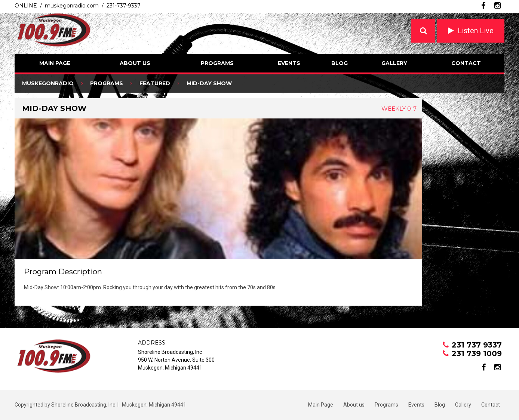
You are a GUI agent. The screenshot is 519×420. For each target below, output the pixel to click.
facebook (483, 6)
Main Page (55, 63)
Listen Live (476, 31)
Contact (466, 63)
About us (135, 63)
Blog (340, 63)
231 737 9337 (477, 345)
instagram (497, 6)
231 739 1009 (477, 353)
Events (289, 63)
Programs (217, 63)
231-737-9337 (124, 6)
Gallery (394, 63)
